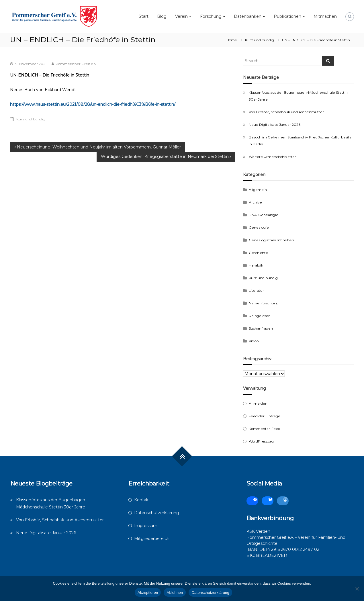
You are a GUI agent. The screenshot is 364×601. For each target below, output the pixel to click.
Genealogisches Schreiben (271, 240)
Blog (162, 16)
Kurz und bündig (260, 40)
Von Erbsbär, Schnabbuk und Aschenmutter (286, 112)
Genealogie (259, 227)
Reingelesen (260, 316)
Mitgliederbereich (152, 539)
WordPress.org (261, 441)
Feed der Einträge (265, 416)
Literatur (256, 290)
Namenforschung (264, 303)
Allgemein (258, 190)
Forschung (211, 16)
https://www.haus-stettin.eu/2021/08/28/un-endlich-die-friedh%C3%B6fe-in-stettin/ (93, 104)
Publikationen (287, 16)
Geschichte (258, 253)
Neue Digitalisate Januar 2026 (275, 125)
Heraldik (256, 265)
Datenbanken (248, 16)
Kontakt (142, 500)
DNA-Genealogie (264, 215)
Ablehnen (175, 593)
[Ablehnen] (357, 589)
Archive (255, 202)
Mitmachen (325, 16)
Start (144, 16)
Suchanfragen (261, 328)
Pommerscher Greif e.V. (76, 64)
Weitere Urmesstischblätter (272, 157)
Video (254, 341)
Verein (181, 16)
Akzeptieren (148, 593)
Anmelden (258, 403)
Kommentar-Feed (265, 429)
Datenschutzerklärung (157, 513)
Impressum (146, 526)
